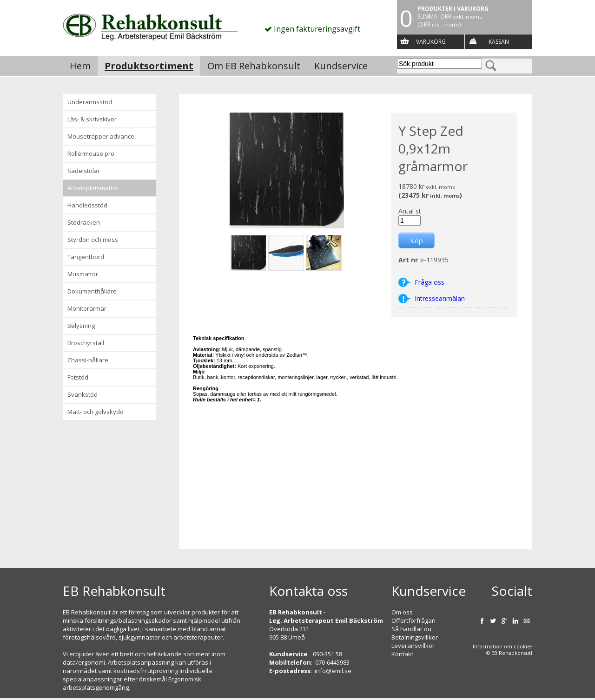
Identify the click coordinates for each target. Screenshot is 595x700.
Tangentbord (86, 257)
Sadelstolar (84, 171)
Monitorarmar (87, 308)
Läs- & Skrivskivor (92, 119)
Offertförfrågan (413, 620)
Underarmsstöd (90, 102)
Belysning (81, 326)
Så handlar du (411, 629)
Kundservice (341, 66)
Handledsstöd (87, 205)
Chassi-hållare (88, 360)
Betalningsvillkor (415, 637)
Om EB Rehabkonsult (254, 66)
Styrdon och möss (93, 240)
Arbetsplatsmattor (93, 188)
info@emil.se (333, 671)
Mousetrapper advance (101, 136)
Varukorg (431, 42)
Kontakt (402, 654)
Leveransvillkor (413, 646)
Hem (80, 66)
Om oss (402, 612)
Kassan (499, 42)
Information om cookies (502, 647)
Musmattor (83, 274)
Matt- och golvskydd (96, 412)
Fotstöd (78, 377)
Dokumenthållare (92, 291)
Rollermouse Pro (91, 153)
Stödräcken (84, 222)
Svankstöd (83, 394)
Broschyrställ (86, 343)
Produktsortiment (149, 66)
